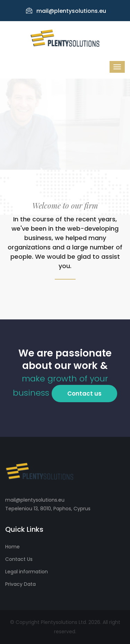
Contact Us (19, 559)
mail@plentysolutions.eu (66, 11)
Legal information (27, 572)
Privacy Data (20, 584)
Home (12, 547)
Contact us (84, 394)
